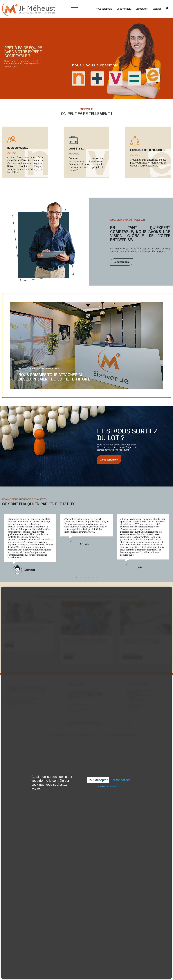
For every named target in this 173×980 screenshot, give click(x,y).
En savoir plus (121, 262)
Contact (157, 9)
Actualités (142, 9)
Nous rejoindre (104, 9)
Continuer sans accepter (109, 786)
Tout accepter (98, 780)
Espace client (124, 9)
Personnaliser (120, 780)
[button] (167, 8)
